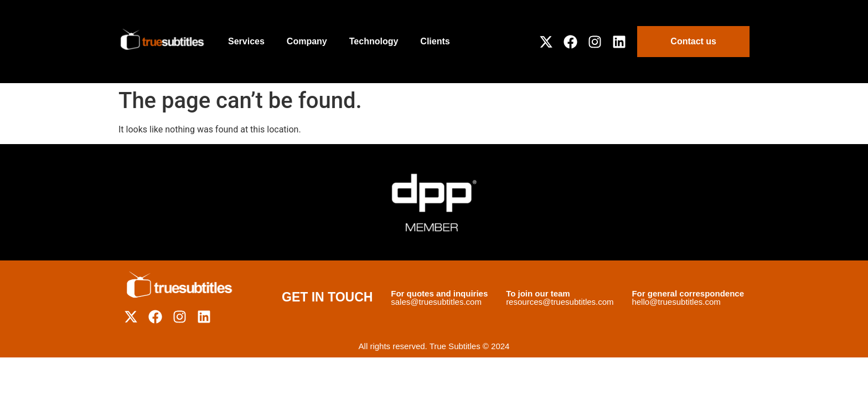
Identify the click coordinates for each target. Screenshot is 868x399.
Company (307, 41)
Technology (374, 41)
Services (246, 41)
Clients (435, 41)
